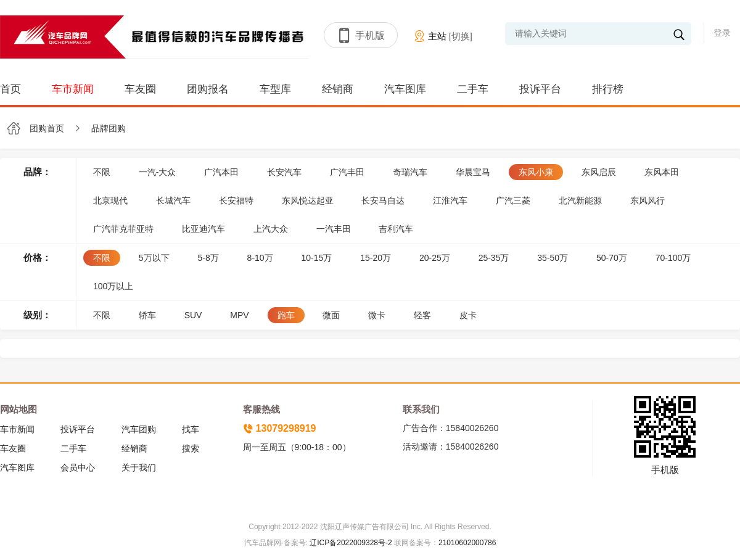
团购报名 (208, 89)
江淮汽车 (450, 200)
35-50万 (553, 258)
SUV (193, 315)
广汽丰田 (347, 172)
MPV (239, 315)
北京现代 (110, 200)
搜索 (191, 448)
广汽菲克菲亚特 (123, 229)
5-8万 (208, 258)
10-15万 (317, 258)
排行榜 (608, 89)
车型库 (275, 89)
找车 (191, 429)
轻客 (422, 315)
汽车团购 (139, 429)
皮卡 (468, 315)
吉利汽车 (396, 229)
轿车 (147, 315)
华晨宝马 (473, 172)
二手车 (473, 89)
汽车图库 (405, 89)
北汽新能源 (580, 200)
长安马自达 (383, 200)
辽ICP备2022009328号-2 (350, 543)
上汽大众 (271, 229)
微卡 (377, 315)
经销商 (338, 89)
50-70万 (612, 258)
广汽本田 (221, 172)
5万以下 (154, 258)
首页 (10, 89)
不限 (102, 172)
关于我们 (139, 467)
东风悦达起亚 (308, 200)
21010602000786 (467, 543)
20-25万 (435, 258)
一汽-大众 (158, 172)
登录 (722, 33)
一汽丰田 (334, 229)
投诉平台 (540, 89)
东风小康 (536, 172)
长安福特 (236, 200)
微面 (331, 315)
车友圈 (140, 89)
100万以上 (113, 286)
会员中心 (78, 467)
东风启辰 (599, 172)
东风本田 (662, 172)
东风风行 (647, 200)
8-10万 (260, 258)
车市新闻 (73, 89)
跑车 (286, 315)
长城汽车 (173, 200)
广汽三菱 (513, 200)
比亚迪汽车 (203, 229)
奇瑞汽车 (410, 172)
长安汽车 (284, 172)
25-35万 (494, 258)
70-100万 (673, 258)
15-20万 (376, 258)
